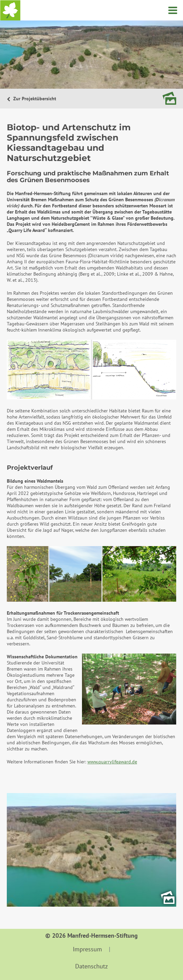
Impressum (87, 949)
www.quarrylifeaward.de (112, 762)
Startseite (10, 10)
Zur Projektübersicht (34, 99)
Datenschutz (91, 966)
